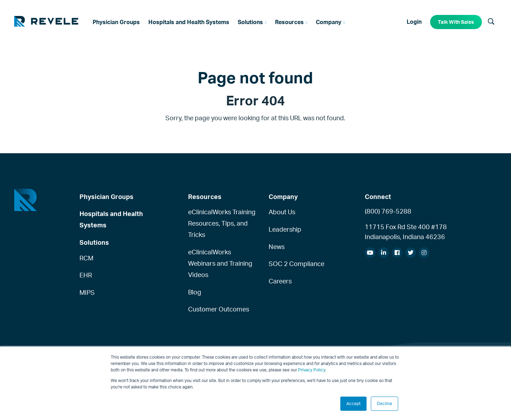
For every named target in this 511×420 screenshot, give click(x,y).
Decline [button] (384, 404)
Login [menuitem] (414, 22)
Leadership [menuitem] (285, 229)
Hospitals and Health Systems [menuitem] (111, 219)
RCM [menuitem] (86, 258)
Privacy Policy (312, 370)
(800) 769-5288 (388, 211)
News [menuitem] (277, 247)
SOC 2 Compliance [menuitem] (296, 264)
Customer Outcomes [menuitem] (219, 309)
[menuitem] (116, 22)
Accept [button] (353, 404)
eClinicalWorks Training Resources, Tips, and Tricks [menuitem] (222, 223)
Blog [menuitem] (195, 292)
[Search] (491, 22)
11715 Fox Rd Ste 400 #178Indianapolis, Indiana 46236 (406, 232)
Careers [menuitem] (280, 281)
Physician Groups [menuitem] (106, 197)
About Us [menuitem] (282, 212)
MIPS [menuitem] (87, 292)
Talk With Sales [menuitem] (456, 22)
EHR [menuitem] (86, 275)
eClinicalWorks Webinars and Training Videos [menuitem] (220, 263)
